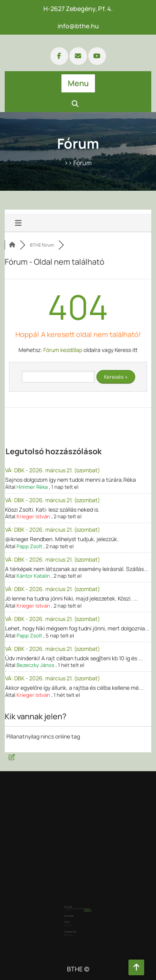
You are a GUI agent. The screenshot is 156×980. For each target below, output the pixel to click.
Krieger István (33, 516)
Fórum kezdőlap (63, 350)
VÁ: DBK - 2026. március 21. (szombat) (53, 470)
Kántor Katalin (33, 576)
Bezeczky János (35, 665)
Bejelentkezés (71, 916)
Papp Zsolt (29, 546)
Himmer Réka (32, 487)
